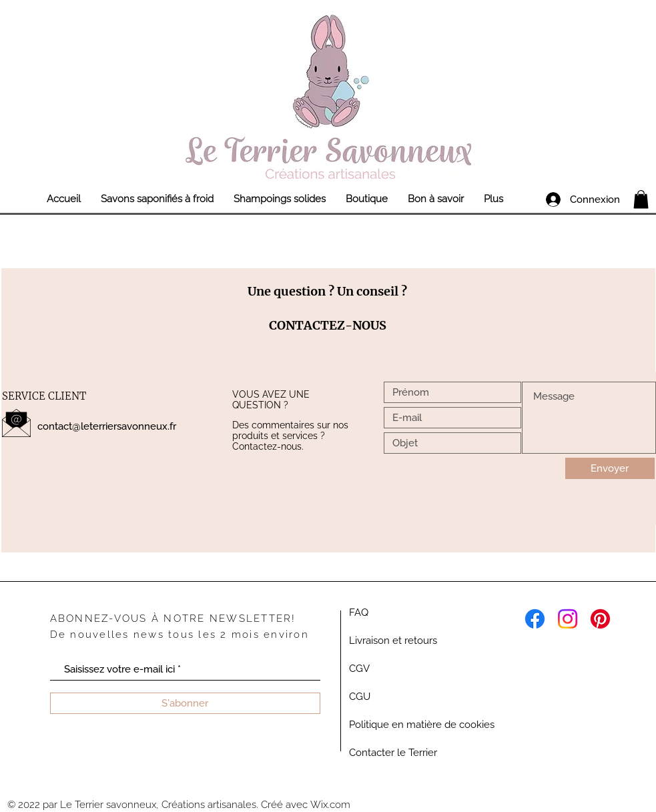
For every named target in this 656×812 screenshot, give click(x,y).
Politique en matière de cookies (422, 725)
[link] (641, 199)
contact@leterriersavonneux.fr (107, 426)
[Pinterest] (600, 619)
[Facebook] (535, 619)
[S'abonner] (185, 703)
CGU (360, 697)
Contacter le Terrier (393, 753)
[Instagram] (568, 619)
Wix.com (330, 805)
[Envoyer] (610, 468)
